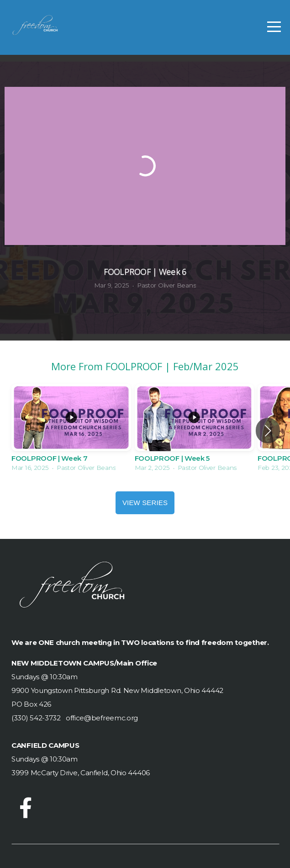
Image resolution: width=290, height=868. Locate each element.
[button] (268, 431)
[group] (71, 431)
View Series (145, 503)
